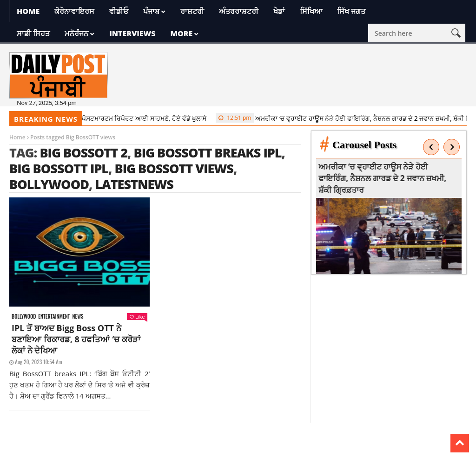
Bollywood (49, 184)
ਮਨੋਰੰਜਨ (76, 33)
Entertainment (54, 317)
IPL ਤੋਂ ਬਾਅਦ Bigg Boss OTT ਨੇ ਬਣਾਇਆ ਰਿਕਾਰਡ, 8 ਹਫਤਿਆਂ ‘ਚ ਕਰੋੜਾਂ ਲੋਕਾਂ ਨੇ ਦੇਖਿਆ (76, 339)
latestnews (134, 184)
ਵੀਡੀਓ (119, 11)
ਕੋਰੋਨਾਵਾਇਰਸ (74, 11)
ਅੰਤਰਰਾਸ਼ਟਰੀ (239, 11)
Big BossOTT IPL (59, 168)
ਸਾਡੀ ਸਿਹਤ (33, 33)
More (181, 33)
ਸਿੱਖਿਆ (311, 11)
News (78, 317)
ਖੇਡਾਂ (279, 11)
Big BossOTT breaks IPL (207, 153)
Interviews (132, 33)
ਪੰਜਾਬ (151, 11)
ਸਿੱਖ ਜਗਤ (351, 11)
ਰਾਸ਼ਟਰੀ (192, 11)
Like (137, 317)
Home (28, 11)
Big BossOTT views (174, 168)
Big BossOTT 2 (83, 153)
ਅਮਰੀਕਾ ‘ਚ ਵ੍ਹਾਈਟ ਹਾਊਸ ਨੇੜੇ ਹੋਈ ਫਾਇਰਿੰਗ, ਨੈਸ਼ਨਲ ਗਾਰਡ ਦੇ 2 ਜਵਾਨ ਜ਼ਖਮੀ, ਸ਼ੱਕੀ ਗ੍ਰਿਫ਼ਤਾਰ (386, 178)
